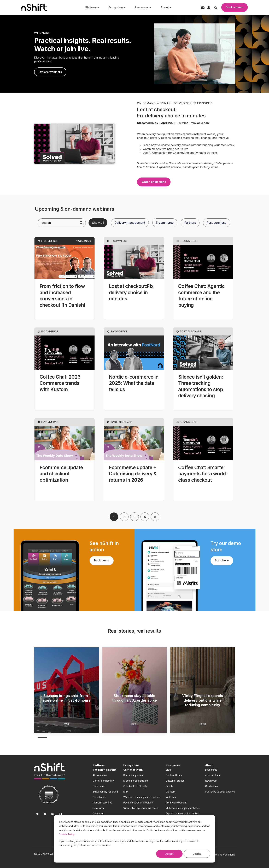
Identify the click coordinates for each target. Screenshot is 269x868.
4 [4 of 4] (70, 737)
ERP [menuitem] (126, 792)
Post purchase (217, 223)
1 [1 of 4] (42, 737)
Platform (92, 7)
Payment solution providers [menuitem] (138, 803)
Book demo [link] (102, 560)
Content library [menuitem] (174, 775)
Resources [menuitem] (173, 765)
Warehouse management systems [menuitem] (142, 797)
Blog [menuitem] (168, 770)
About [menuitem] (209, 765)
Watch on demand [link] (154, 182)
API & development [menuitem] (176, 803)
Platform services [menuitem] (102, 803)
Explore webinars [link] (50, 72)
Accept (169, 854)
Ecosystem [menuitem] (131, 765)
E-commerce (165, 223)
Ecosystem (117, 7)
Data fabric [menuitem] (99, 786)
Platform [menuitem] (99, 765)
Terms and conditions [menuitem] (223, 855)
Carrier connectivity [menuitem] (104, 781)
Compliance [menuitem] (99, 797)
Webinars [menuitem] (171, 797)
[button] (65, 278)
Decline (197, 854)
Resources (143, 7)
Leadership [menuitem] (211, 770)
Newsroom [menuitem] (211, 781)
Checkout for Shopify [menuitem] (135, 786)
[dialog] (134, 839)
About (166, 7)
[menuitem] (105, 770)
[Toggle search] (216, 7)
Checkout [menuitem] (98, 814)
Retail (134, 724)
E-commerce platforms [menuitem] (136, 781)
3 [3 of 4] (60, 737)
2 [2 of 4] (52, 737)
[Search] (81, 223)
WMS (66, 724)
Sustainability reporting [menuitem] (105, 792)
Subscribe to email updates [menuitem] (220, 792)
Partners (190, 223)
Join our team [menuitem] (213, 775)
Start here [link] (222, 560)
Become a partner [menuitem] (133, 775)
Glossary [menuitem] (171, 792)
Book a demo (235, 7)
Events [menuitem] (169, 786)
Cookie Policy (67, 834)
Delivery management (130, 223)
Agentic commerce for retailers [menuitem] (183, 814)
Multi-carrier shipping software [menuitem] (183, 808)
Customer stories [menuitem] (175, 781)
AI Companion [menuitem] (101, 775)
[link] (74, 144)
